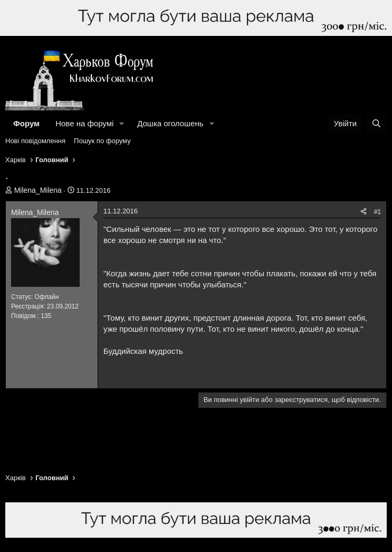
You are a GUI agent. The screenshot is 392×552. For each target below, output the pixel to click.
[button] (122, 123)
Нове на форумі (84, 123)
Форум (26, 123)
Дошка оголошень (170, 123)
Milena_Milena (38, 190)
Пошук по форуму (102, 141)
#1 (377, 212)
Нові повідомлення (35, 141)
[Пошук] (376, 123)
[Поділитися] (364, 212)
